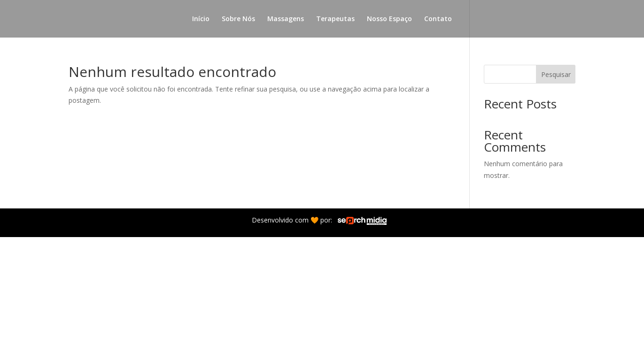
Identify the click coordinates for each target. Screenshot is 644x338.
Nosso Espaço (389, 19)
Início (201, 19)
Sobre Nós (238, 19)
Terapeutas (335, 19)
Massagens (286, 19)
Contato (438, 19)
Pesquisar (556, 74)
